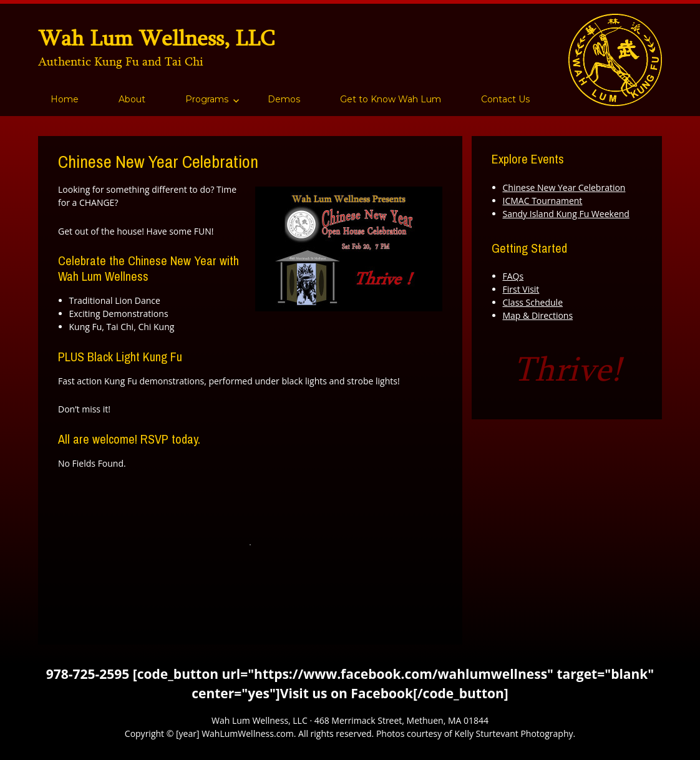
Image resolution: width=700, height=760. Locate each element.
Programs (207, 99)
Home (65, 99)
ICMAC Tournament (543, 201)
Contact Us (505, 99)
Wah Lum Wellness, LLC (156, 38)
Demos (284, 99)
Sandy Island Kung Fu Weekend (566, 214)
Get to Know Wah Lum (391, 99)
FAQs (513, 276)
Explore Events (528, 159)
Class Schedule (533, 302)
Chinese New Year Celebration (564, 188)
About (132, 99)
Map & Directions (538, 315)
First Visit (521, 289)
